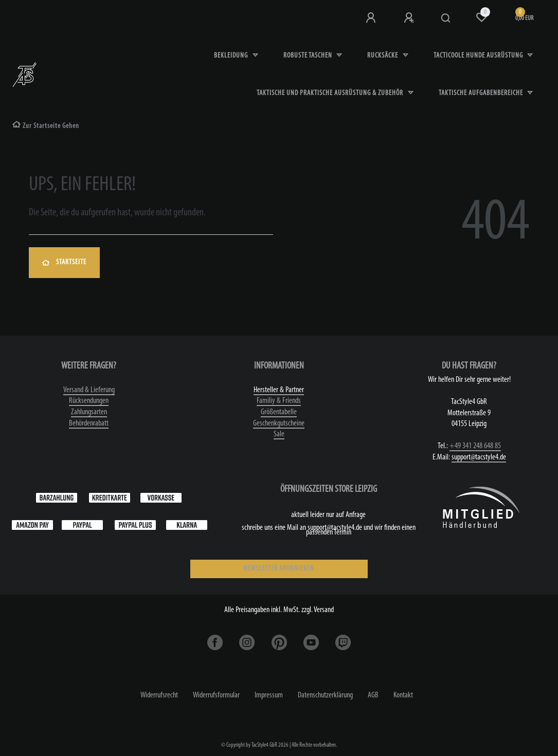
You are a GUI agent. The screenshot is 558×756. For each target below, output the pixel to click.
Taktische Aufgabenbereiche (482, 93)
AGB (373, 695)
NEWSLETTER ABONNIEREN (279, 569)
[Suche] (446, 19)
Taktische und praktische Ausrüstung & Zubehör (331, 93)
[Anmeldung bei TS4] (372, 18)
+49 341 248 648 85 (475, 446)
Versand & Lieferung (89, 390)
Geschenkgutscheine (279, 423)
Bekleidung (232, 56)
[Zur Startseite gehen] (46, 126)
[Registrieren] (410, 18)
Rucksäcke (383, 56)
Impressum (269, 695)
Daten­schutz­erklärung (325, 695)
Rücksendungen (89, 401)
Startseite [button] (64, 263)
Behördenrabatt (89, 423)
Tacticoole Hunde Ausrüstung (479, 56)
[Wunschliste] (481, 17)
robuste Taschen (309, 56)
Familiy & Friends (279, 401)
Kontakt (403, 695)
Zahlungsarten (89, 412)
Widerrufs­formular (216, 695)
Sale (279, 434)
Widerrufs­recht (159, 695)
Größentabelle (279, 412)
